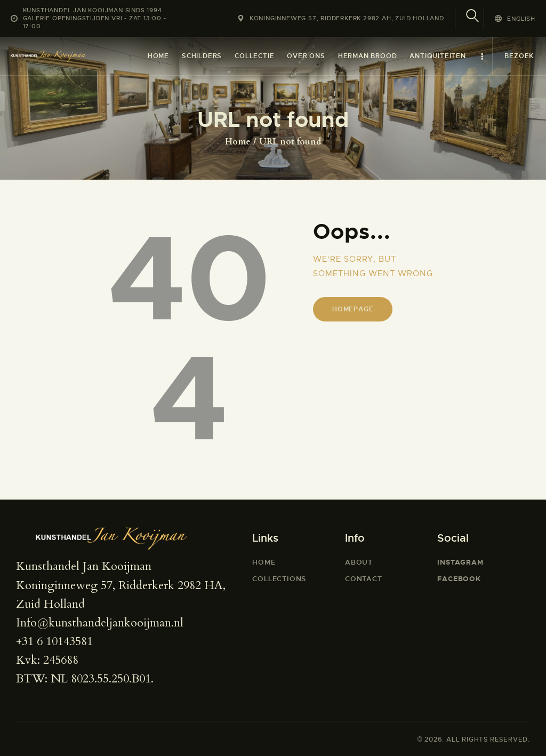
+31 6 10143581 (54, 641)
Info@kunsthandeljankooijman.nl (100, 623)
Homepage (353, 309)
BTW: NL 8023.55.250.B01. (85, 679)
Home (238, 142)
